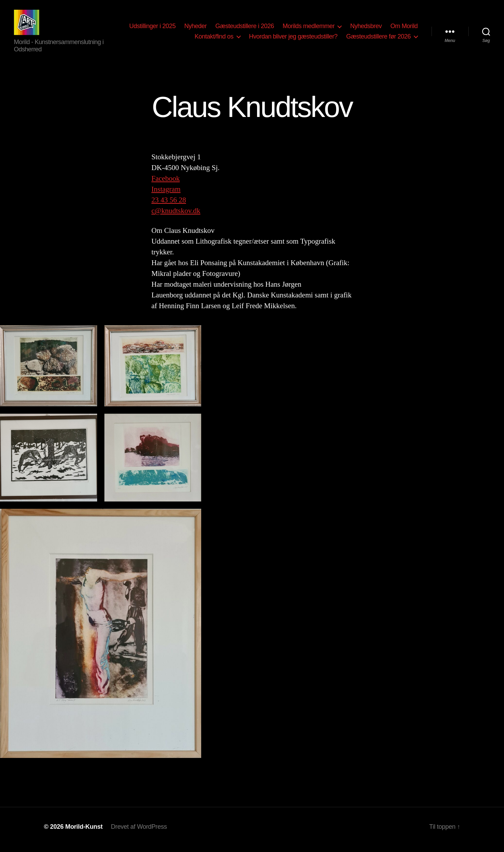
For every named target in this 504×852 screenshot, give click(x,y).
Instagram (166, 195)
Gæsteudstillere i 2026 (245, 29)
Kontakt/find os (214, 39)
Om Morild (404, 29)
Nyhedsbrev (366, 29)
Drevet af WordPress (139, 832)
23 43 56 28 (169, 206)
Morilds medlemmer (309, 29)
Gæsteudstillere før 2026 (378, 39)
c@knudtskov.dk (176, 217)
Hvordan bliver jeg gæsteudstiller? (293, 39)
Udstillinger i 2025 (153, 29)
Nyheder (195, 29)
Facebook (166, 184)
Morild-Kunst (84, 832)
